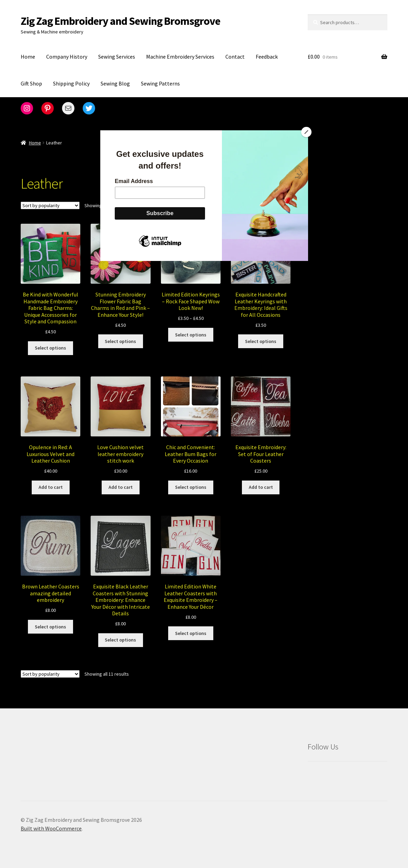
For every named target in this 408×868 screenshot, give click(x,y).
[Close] (306, 132)
